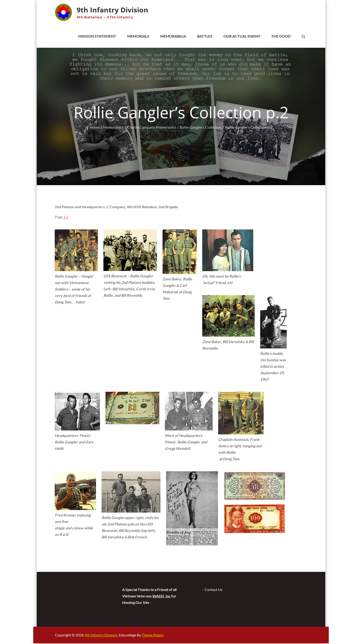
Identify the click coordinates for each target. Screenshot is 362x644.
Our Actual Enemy (242, 37)
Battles (205, 37)
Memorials (138, 37)
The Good (281, 37)
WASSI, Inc (161, 597)
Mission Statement (97, 37)
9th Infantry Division (116, 10)
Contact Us (214, 590)
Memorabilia (173, 37)
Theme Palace (153, 636)
